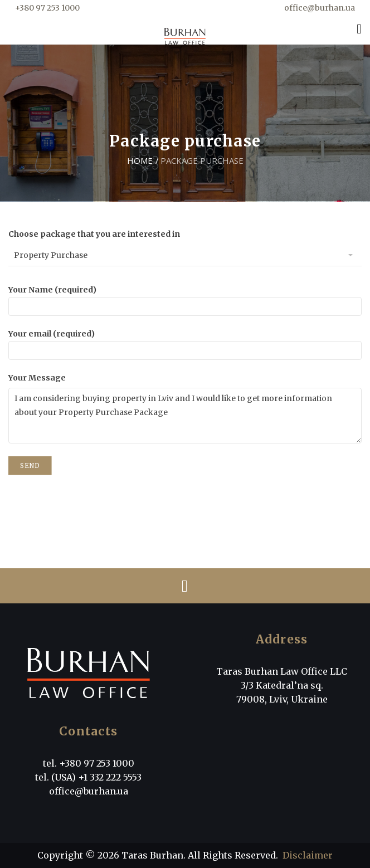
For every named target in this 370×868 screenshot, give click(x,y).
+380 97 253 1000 (47, 8)
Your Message (37, 378)
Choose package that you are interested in (94, 234)
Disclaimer (308, 855)
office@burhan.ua (320, 8)
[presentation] (93, 501)
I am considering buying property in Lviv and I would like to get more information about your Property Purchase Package (185, 416)
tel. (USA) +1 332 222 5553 (88, 777)
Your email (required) (185, 342)
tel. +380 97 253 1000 (89, 763)
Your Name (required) (185, 298)
